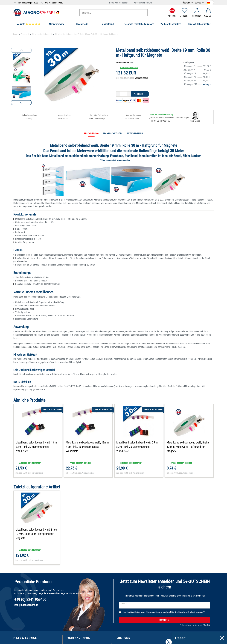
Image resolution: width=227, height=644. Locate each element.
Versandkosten (141, 78)
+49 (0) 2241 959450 (54, 3)
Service (198, 3)
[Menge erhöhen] (129, 94)
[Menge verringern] (118, 94)
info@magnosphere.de (28, 3)
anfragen (207, 84)
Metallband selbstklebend (42, 34)
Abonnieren (183, 620)
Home (15, 34)
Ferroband (25, 34)
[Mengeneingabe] (124, 94)
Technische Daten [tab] (113, 134)
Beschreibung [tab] (91, 134)
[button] (21, 103)
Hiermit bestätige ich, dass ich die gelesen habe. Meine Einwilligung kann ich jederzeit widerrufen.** (163, 612)
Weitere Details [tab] (135, 134)
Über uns (187, 3)
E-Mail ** (124, 603)
